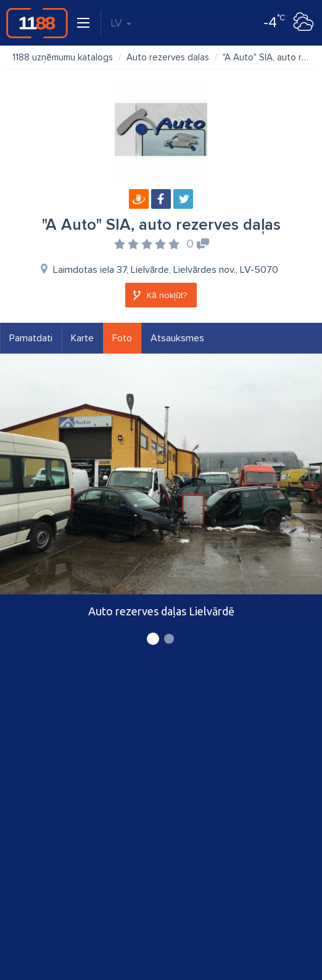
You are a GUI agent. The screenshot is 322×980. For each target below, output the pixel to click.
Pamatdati (31, 338)
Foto (122, 338)
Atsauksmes (177, 338)
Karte (82, 338)
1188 (37, 23)
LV (121, 23)
